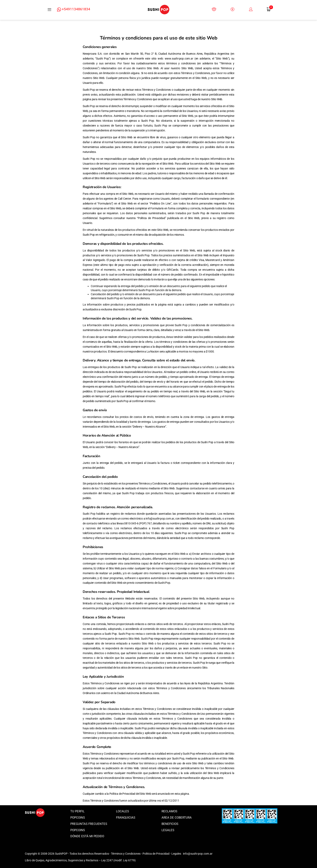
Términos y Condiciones (126, 854)
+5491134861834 (74, 9)
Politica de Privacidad (156, 854)
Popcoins (78, 818)
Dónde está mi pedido (87, 836)
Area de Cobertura (177, 818)
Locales (123, 811)
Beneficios (170, 824)
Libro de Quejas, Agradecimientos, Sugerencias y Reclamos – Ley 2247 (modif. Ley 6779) (80, 860)
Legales (168, 830)
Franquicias (126, 818)
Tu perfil (77, 811)
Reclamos (169, 811)
